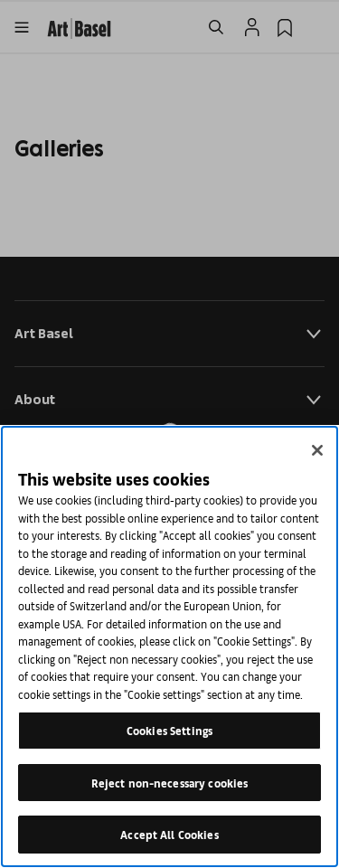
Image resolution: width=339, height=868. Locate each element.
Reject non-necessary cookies (170, 783)
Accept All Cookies (169, 834)
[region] (169, 646)
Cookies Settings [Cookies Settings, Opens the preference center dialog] (169, 730)
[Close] (317, 450)
